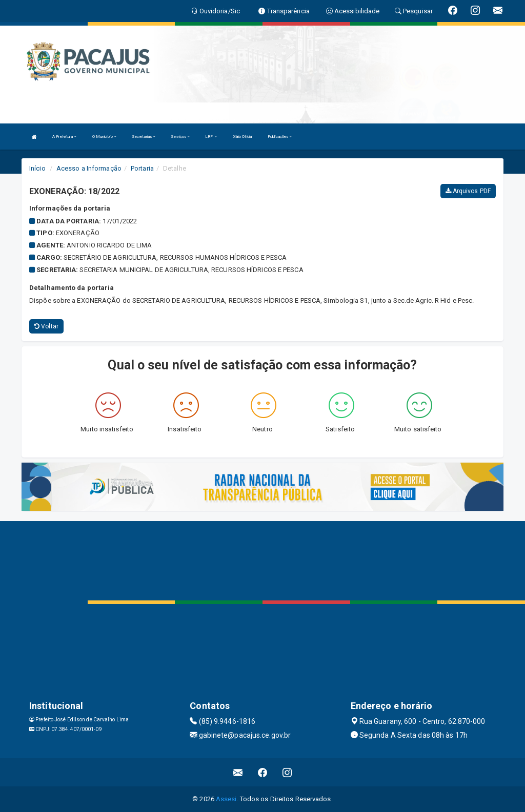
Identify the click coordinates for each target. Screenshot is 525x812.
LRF (211, 137)
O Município (104, 137)
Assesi (226, 799)
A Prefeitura (64, 137)
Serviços (180, 137)
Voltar (46, 326)
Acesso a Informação (89, 168)
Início (37, 168)
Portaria (142, 168)
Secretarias (144, 137)
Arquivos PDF (468, 191)
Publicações (280, 137)
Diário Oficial (242, 137)
